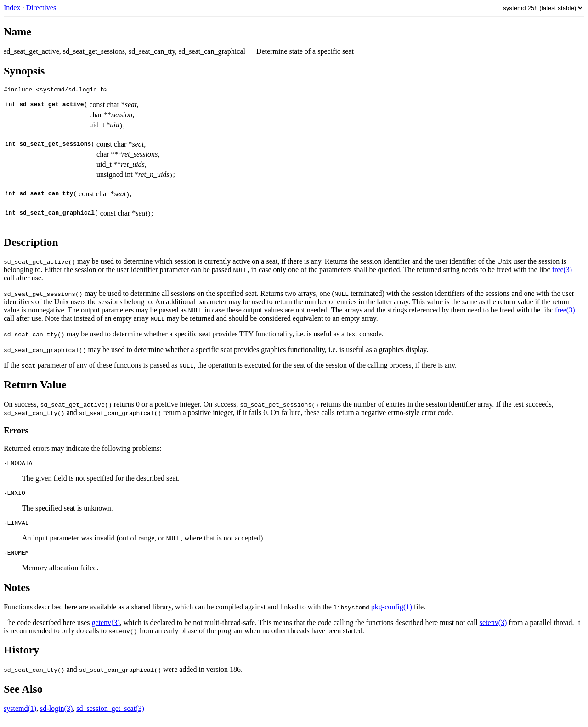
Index (13, 8)
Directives (41, 8)
